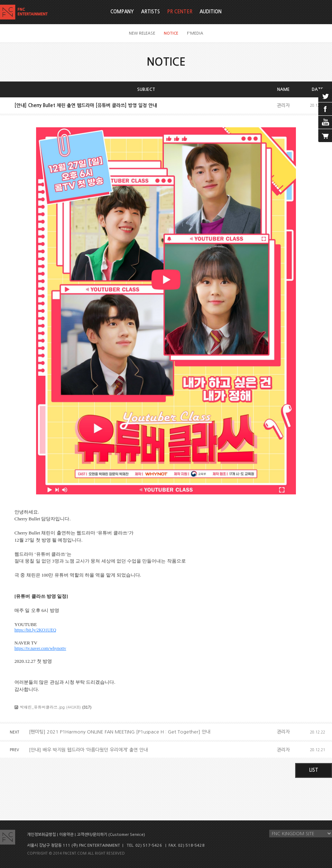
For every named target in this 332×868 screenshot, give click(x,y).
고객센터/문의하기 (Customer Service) (111, 835)
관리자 (283, 105)
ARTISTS (150, 12)
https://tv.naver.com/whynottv (40, 648)
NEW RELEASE (142, 33)
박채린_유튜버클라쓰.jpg (42, 707)
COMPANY (122, 12)
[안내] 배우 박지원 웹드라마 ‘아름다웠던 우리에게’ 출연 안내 (88, 750)
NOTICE (171, 33)
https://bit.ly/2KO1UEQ (35, 630)
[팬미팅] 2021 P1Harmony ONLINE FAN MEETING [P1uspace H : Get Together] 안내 (120, 732)
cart (325, 136)
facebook (325, 109)
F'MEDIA (195, 33)
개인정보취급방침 (41, 835)
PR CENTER (180, 12)
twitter (325, 96)
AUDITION (211, 12)
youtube (325, 122)
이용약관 (66, 835)
